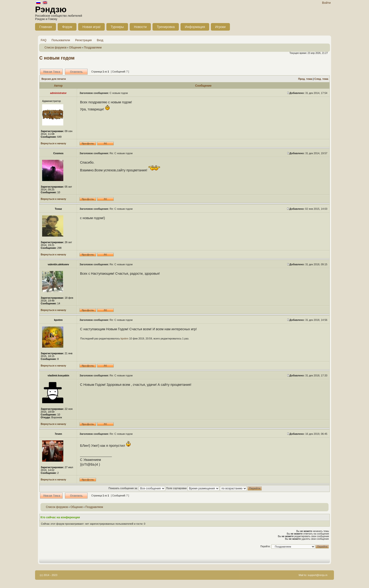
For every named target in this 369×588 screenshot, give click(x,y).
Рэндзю (51, 9)
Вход (100, 40)
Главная (46, 27)
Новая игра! (91, 27)
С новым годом (57, 58)
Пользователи (61, 40)
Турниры (117, 27)
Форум (67, 27)
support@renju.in (318, 575)
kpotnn (125, 338)
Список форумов (56, 48)
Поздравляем (93, 48)
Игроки (220, 27)
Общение (75, 48)
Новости (140, 27)
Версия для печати (54, 79)
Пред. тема (305, 79)
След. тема (321, 79)
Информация (195, 27)
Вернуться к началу (53, 143)
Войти (326, 3)
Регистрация (83, 40)
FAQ (44, 40)
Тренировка (166, 27)
